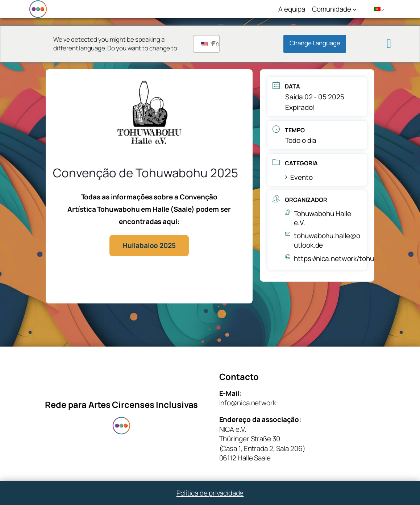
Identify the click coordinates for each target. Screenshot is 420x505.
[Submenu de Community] (355, 9)
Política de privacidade (210, 493)
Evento (299, 177)
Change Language (315, 43)
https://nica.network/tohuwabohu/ (348, 258)
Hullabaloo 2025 (149, 245)
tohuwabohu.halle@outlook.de (327, 240)
